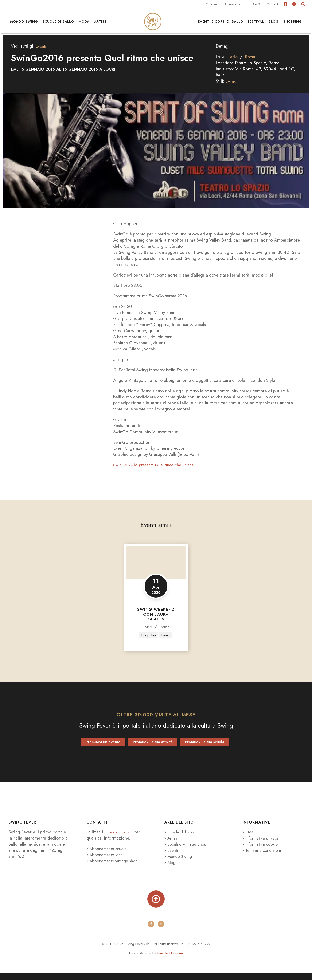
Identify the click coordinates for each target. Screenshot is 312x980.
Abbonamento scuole (108, 854)
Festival (256, 23)
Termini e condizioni (264, 856)
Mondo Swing (24, 23)
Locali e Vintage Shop (188, 850)
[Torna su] (156, 905)
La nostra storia (236, 5)
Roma (251, 62)
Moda (84, 23)
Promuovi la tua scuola (205, 748)
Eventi (41, 52)
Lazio (233, 62)
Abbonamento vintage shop (114, 866)
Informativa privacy (262, 844)
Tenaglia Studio (170, 960)
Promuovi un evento (103, 748)
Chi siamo (212, 5)
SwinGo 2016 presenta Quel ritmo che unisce (156, 471)
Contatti (272, 5)
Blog (274, 23)
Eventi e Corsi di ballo (221, 23)
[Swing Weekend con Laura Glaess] (156, 568)
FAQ (248, 838)
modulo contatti (121, 838)
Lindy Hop (149, 641)
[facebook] (151, 931)
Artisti (101, 23)
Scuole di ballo (58, 23)
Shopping (293, 23)
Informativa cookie (262, 850)
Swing (231, 87)
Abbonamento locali (107, 860)
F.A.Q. (257, 5)
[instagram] (161, 931)
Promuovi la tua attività (153, 748)
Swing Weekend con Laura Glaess (156, 620)
